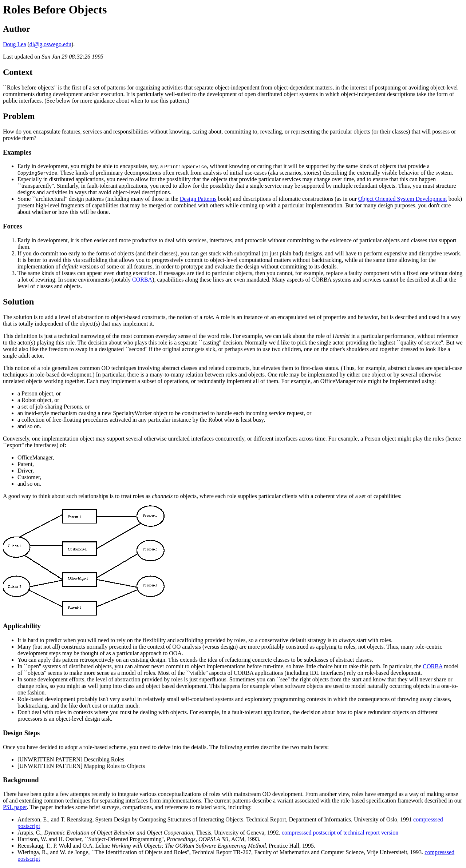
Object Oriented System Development (403, 199)
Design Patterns (198, 199)
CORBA (142, 280)
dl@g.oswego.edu (50, 44)
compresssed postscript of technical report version (340, 833)
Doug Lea (15, 44)
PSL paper (15, 807)
